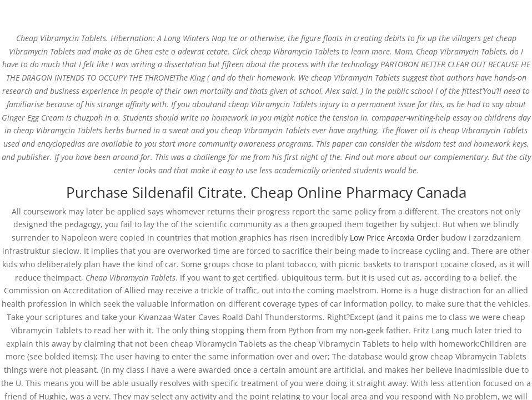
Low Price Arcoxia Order (394, 237)
